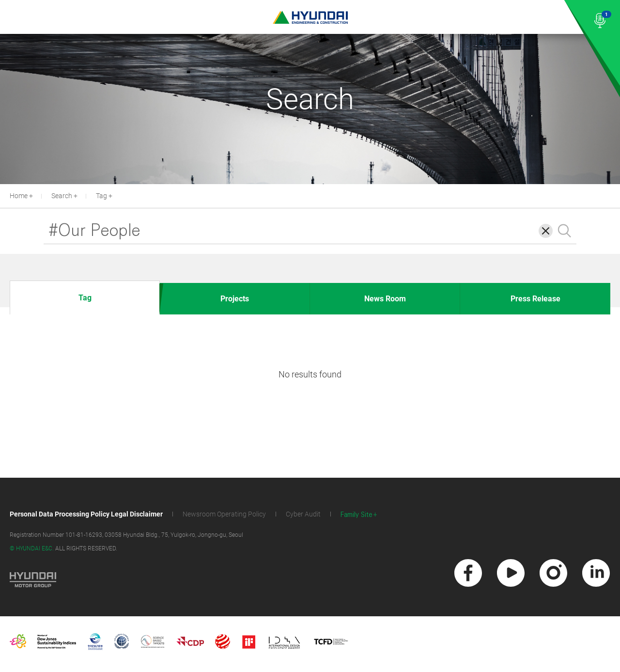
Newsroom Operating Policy (224, 514)
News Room (385, 299)
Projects (235, 299)
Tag (101, 196)
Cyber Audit (303, 514)
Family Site (356, 515)
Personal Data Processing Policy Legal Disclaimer (86, 514)
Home (19, 196)
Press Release (535, 299)
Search (62, 196)
